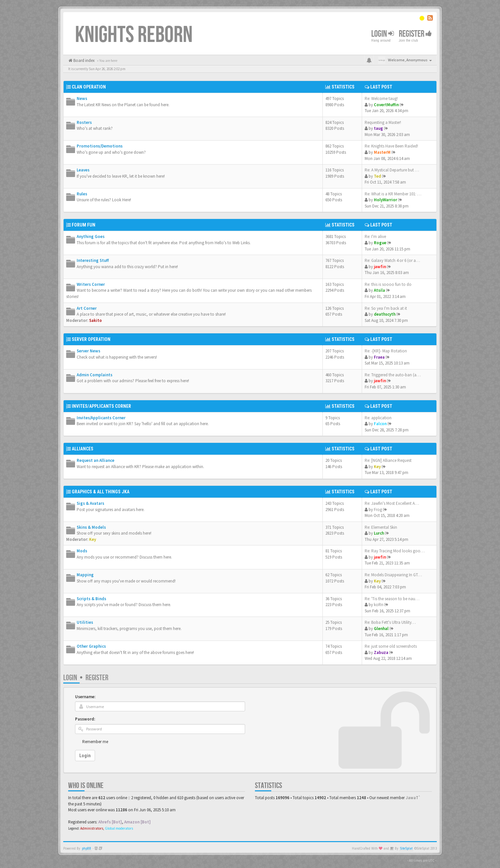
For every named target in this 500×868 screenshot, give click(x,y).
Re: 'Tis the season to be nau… (392, 599)
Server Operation (91, 339)
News (82, 99)
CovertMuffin (386, 105)
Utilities (85, 622)
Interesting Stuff (93, 260)
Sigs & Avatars (90, 503)
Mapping (85, 575)
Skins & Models (91, 527)
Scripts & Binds (91, 599)
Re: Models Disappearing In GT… (393, 575)
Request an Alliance (96, 460)
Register (415, 34)
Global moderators (119, 828)
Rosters (84, 122)
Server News (88, 351)
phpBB (87, 848)
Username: (85, 697)
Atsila (379, 290)
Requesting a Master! (383, 122)
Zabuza (381, 652)
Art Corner (87, 308)
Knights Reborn (134, 35)
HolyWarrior (385, 200)
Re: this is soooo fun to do (388, 284)
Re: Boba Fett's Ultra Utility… (390, 622)
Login (70, 678)
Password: (85, 719)
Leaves (83, 170)
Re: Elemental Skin (381, 527)
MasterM (382, 152)
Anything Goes (91, 237)
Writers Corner (91, 284)
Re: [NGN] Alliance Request (388, 460)
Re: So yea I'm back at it (386, 308)
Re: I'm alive (375, 237)
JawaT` (413, 798)
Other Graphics (91, 646)
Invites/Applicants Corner (101, 406)
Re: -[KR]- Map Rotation (386, 351)
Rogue (380, 243)
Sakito (96, 320)
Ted (377, 176)
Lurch (379, 533)
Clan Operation (89, 87)
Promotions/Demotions (100, 146)
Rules (82, 194)
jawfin (380, 267)
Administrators (92, 828)
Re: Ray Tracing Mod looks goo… (395, 551)
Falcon (380, 424)
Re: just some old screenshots (391, 646)
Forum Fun (84, 225)
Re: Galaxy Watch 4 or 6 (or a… (392, 260)
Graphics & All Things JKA (101, 492)
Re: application (378, 418)
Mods (82, 551)
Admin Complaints (95, 375)
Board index (84, 60)
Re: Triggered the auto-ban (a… (393, 375)
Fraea (379, 357)
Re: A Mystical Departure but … (392, 170)
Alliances (83, 449)
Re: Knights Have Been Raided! (391, 146)
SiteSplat (406, 848)
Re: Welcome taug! (381, 99)
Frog (378, 510)
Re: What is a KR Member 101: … (393, 194)
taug (378, 128)
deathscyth (385, 314)
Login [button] (383, 34)
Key (377, 467)
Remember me (95, 742)
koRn (379, 605)
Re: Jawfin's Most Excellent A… (392, 503)
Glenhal (381, 629)
